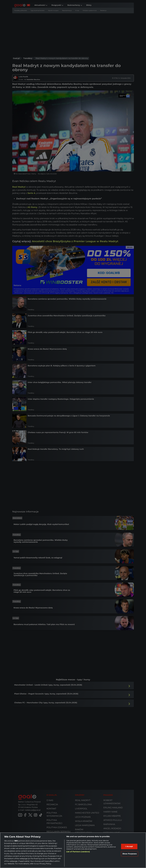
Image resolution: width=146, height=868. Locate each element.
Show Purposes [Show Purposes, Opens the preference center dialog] (130, 854)
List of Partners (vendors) (78, 852)
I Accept (129, 846)
